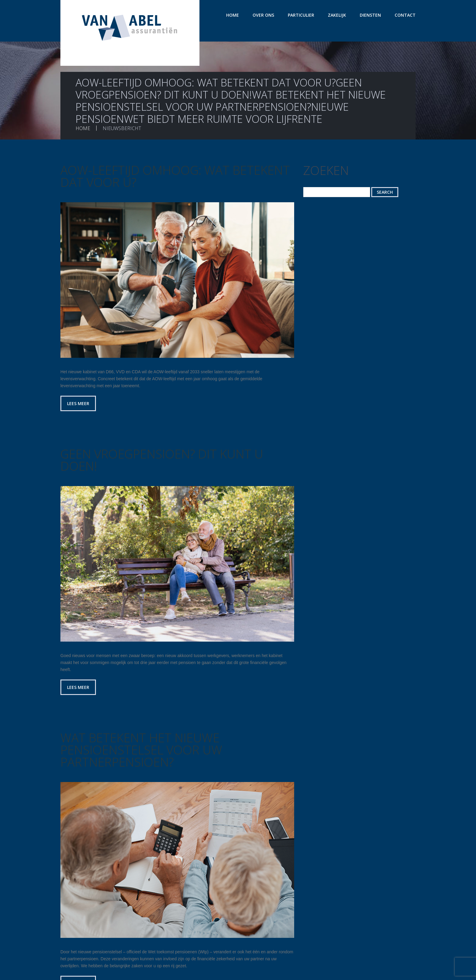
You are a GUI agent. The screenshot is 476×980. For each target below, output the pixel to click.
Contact (405, 15)
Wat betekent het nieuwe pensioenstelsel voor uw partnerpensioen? (141, 750)
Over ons (263, 15)
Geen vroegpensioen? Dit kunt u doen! (162, 460)
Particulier (301, 15)
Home (233, 15)
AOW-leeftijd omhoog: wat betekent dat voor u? (175, 176)
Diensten (370, 15)
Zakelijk (337, 15)
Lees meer (78, 403)
